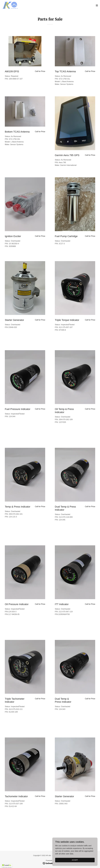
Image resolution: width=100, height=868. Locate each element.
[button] (97, 5)
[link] (11, 5)
